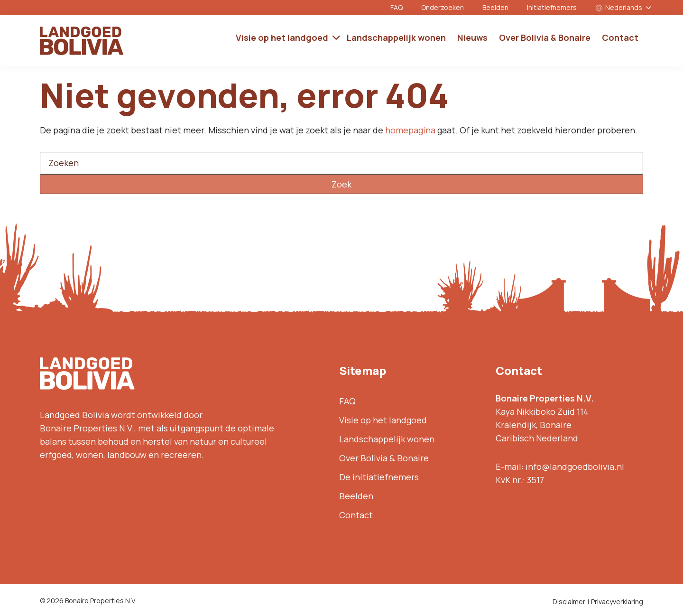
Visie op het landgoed (383, 420)
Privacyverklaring (617, 602)
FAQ (397, 7)
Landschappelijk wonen (387, 439)
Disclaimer (569, 602)
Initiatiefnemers (552, 7)
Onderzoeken (443, 7)
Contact (356, 515)
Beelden (495, 7)
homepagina (410, 130)
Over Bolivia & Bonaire (384, 458)
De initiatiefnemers (379, 477)
